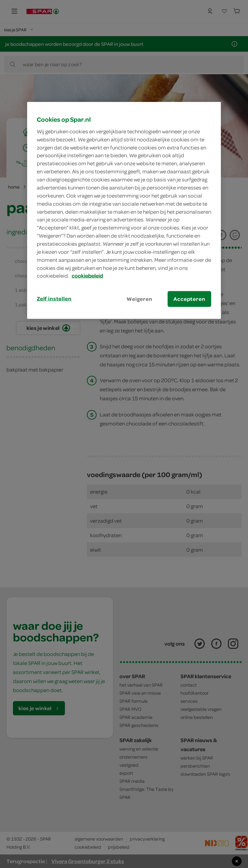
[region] (124, 210)
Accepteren (189, 299)
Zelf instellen (54, 299)
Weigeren (139, 299)
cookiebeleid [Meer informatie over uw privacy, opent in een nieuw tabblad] (87, 276)
